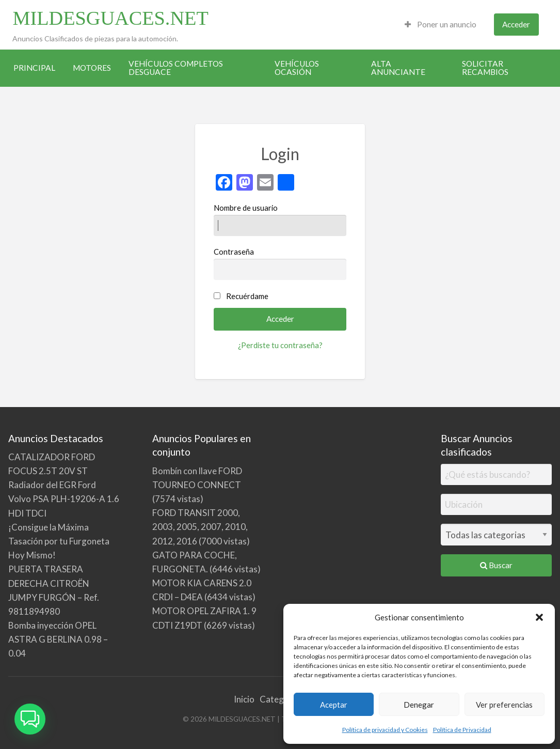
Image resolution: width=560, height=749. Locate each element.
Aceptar (334, 705)
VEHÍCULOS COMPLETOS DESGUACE (176, 68)
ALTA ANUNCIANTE (398, 68)
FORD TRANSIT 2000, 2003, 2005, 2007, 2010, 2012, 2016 (200, 527)
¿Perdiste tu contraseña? (280, 345)
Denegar (419, 705)
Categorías (282, 699)
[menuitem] (441, 25)
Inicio (244, 699)
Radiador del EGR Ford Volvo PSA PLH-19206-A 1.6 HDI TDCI (64, 499)
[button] (539, 617)
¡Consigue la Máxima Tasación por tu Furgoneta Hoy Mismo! (59, 541)
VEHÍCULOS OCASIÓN (297, 68)
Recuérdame (247, 296)
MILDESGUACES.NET (110, 18)
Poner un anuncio (441, 24)
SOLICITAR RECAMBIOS (485, 68)
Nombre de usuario (280, 220)
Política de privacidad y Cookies (385, 730)
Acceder (516, 24)
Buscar (496, 565)
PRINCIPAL (34, 68)
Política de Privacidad (462, 730)
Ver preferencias (504, 705)
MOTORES (92, 68)
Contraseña (280, 263)
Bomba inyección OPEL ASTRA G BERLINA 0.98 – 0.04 (58, 639)
